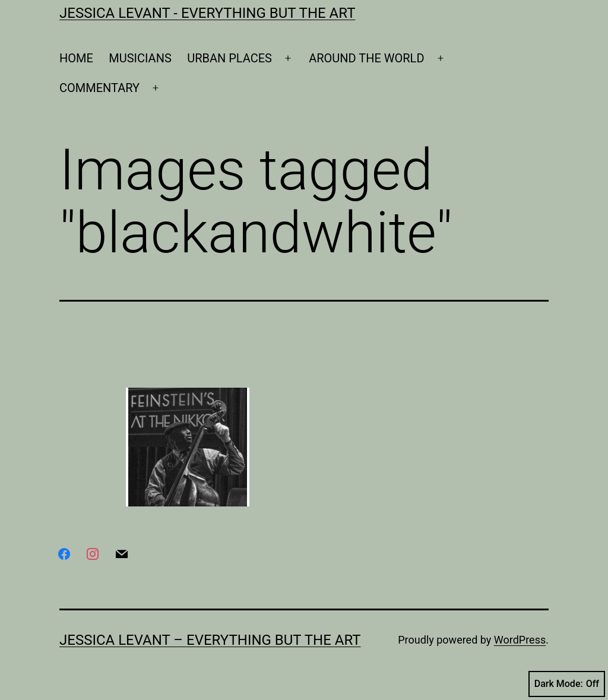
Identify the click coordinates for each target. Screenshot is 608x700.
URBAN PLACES (229, 58)
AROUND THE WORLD (366, 58)
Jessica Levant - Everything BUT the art (207, 13)
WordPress (520, 640)
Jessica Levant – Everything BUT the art (210, 640)
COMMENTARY (99, 88)
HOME (76, 58)
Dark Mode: (567, 684)
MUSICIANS (140, 58)
